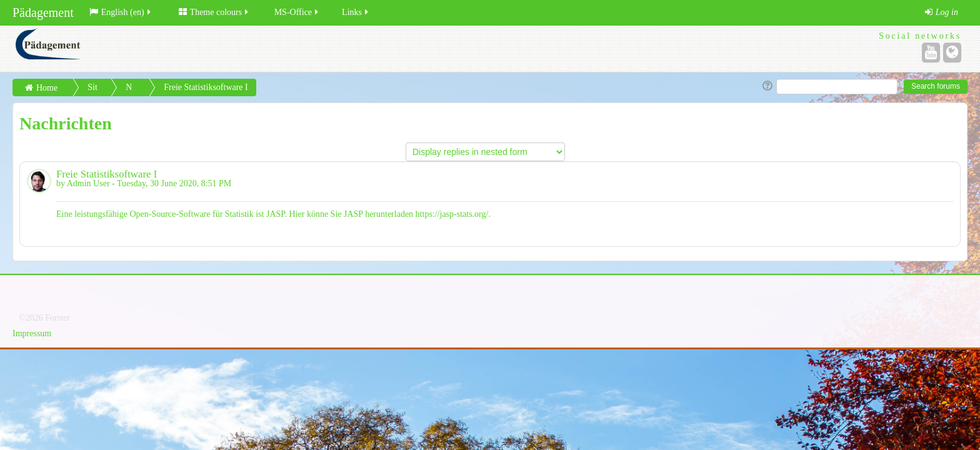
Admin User (88, 183)
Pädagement (43, 12)
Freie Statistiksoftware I (206, 87)
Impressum (32, 333)
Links (356, 12)
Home (47, 88)
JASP (276, 214)
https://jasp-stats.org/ (452, 214)
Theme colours (215, 12)
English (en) (121, 12)
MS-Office (297, 12)
